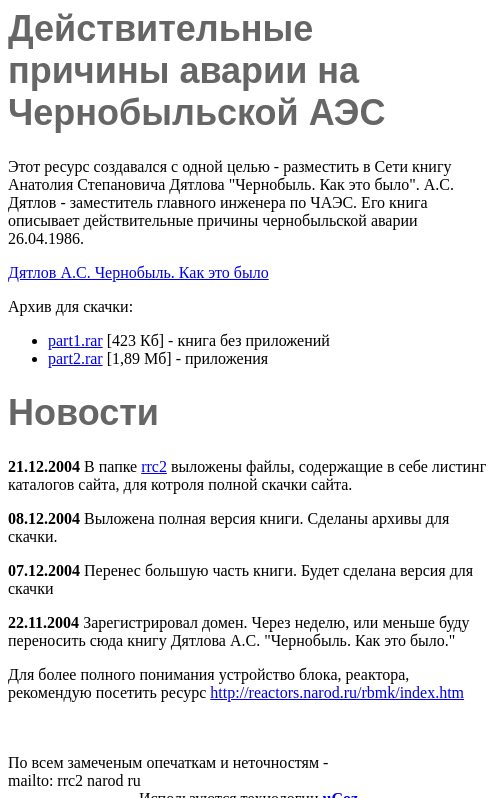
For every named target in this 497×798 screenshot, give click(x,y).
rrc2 (154, 466)
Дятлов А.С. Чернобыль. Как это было (138, 272)
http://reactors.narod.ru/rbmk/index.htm (337, 692)
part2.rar (75, 358)
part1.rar (75, 340)
